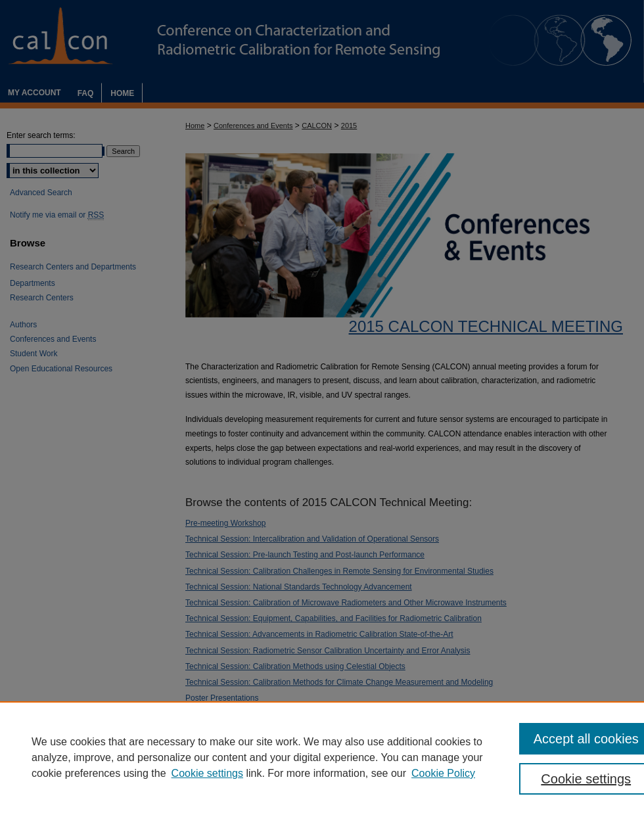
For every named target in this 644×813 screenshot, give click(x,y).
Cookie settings (207, 773)
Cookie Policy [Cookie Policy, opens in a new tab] (443, 773)
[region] (322, 757)
